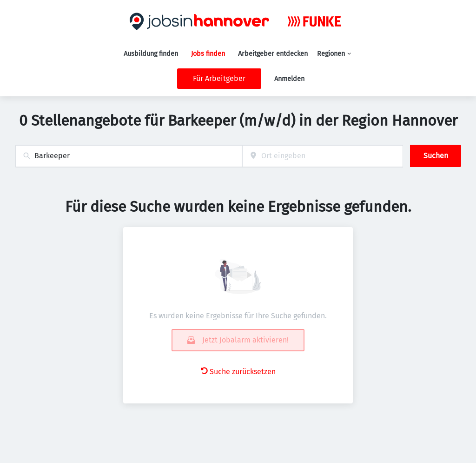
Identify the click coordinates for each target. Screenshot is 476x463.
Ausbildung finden (151, 54)
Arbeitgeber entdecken (273, 54)
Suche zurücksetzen (238, 372)
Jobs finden (208, 54)
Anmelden (289, 79)
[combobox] (129, 156)
